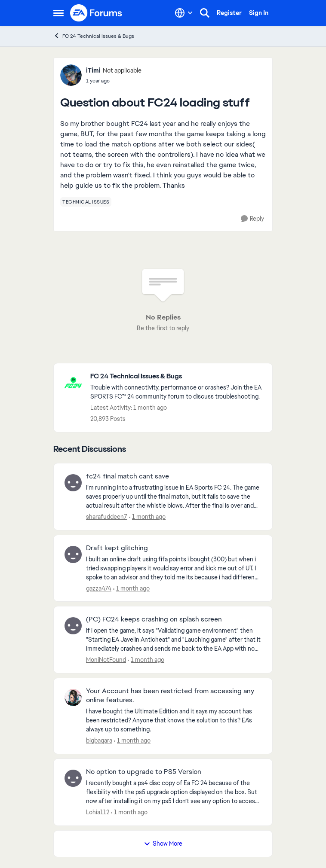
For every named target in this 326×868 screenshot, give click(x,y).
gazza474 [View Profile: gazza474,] (99, 588)
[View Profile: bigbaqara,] (73, 697)
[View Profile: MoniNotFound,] (73, 626)
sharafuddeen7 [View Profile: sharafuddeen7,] (107, 517)
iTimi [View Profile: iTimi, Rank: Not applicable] (93, 70)
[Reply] (252, 219)
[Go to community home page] (96, 13)
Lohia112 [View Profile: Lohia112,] (98, 812)
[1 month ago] (147, 517)
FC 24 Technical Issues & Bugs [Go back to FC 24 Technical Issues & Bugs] (94, 36)
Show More (163, 844)
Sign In (259, 13)
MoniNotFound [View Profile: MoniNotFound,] (106, 660)
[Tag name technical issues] (86, 202)
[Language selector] (184, 13)
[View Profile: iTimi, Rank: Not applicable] (71, 75)
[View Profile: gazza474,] (73, 554)
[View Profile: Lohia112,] (73, 778)
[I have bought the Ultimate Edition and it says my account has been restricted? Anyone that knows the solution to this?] (174, 720)
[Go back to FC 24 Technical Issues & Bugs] (177, 376)
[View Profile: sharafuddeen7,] (73, 483)
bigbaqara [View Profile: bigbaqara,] (99, 740)
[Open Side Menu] (58, 13)
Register (229, 13)
